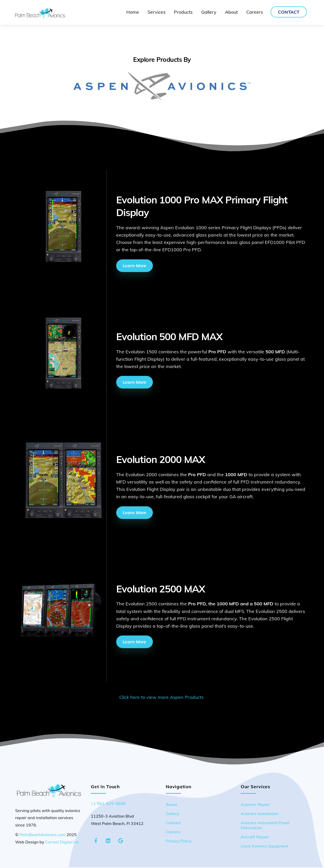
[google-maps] (121, 840)
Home (133, 12)
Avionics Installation (260, 814)
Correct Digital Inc (62, 842)
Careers (255, 12)
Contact (289, 12)
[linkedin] (108, 840)
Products (183, 12)
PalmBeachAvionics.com (43, 835)
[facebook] (96, 840)
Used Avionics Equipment (265, 846)
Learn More (135, 265)
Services (157, 12)
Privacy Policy (179, 841)
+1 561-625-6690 (108, 804)
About (231, 12)
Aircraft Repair (255, 837)
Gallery (209, 12)
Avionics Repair (255, 805)
